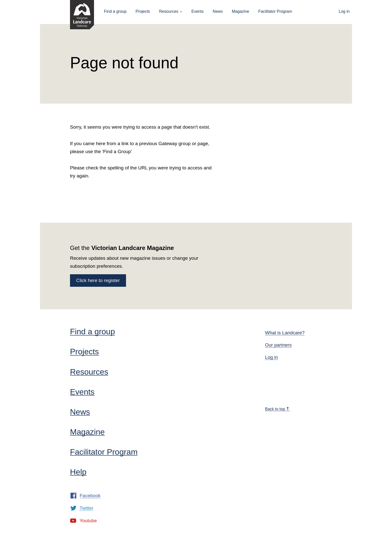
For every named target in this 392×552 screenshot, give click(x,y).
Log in (344, 11)
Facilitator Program (275, 11)
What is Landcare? (285, 333)
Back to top (277, 409)
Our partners (278, 345)
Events (197, 11)
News (218, 11)
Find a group (115, 11)
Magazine (240, 11)
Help (78, 472)
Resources (169, 11)
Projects (143, 11)
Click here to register (98, 280)
